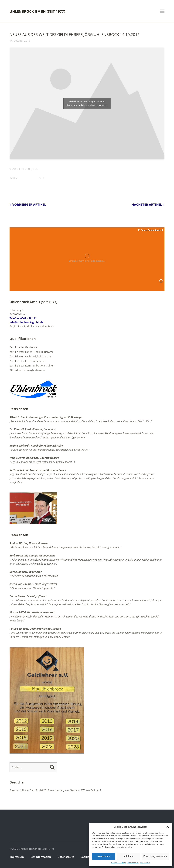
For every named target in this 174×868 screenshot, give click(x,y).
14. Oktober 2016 (20, 41)
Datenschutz (133, 863)
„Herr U (14, 600)
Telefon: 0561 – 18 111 (23, 318)
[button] (168, 827)
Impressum (145, 863)
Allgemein (33, 169)
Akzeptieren (104, 856)
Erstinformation (41, 857)
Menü (162, 11)
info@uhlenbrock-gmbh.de (26, 322)
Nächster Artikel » (148, 205)
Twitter (13, 178)
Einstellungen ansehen (155, 856)
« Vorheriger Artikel (28, 205)
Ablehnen (128, 856)
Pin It (41, 178)
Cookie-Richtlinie (119, 863)
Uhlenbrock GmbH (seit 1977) (37, 11)
